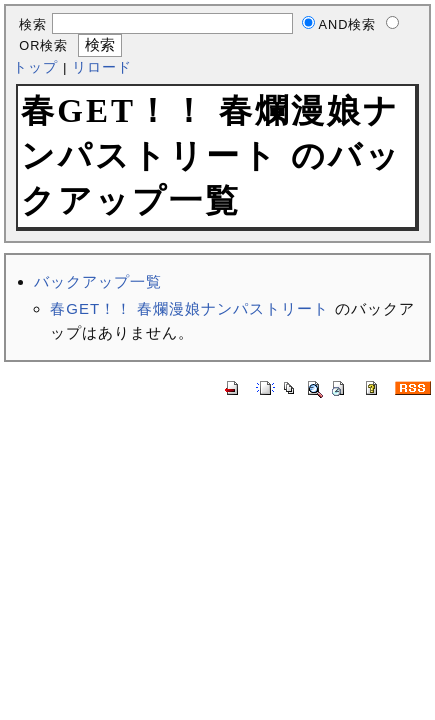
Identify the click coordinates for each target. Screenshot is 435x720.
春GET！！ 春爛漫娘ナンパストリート (189, 308)
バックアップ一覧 (98, 281)
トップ (35, 67)
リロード (102, 67)
